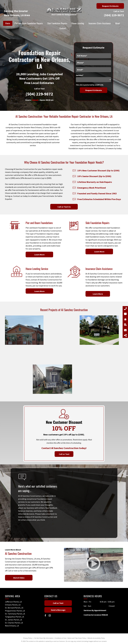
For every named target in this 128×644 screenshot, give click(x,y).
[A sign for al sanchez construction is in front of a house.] (64, 369)
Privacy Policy (28, 638)
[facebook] (45, 616)
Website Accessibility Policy (96, 638)
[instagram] (50, 616)
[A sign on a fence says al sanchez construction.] (25, 379)
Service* (80, 75)
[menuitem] (8, 23)
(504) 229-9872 (114, 15)
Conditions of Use (60, 638)
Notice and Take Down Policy (77, 638)
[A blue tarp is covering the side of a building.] (35, 340)
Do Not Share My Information (44, 638)
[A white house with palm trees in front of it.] (67, 330)
